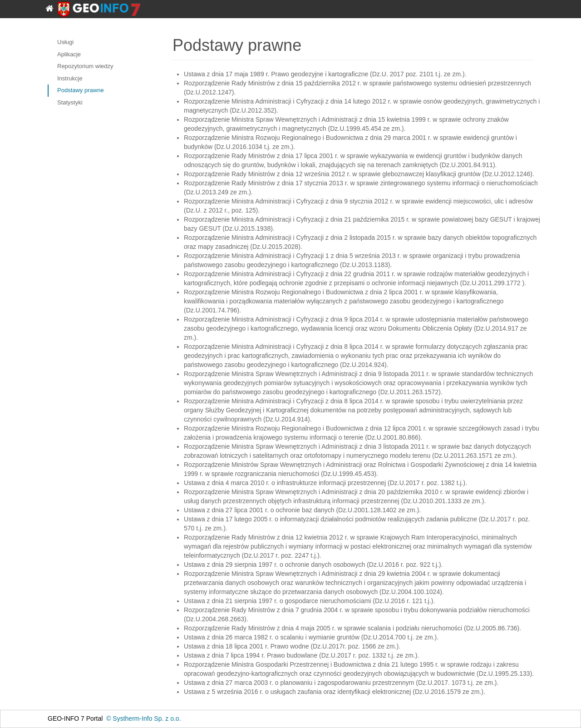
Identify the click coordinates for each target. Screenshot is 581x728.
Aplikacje (69, 54)
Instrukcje (70, 78)
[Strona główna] (53, 6)
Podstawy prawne (81, 90)
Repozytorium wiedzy (85, 66)
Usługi (65, 42)
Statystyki (70, 102)
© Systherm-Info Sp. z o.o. (143, 718)
